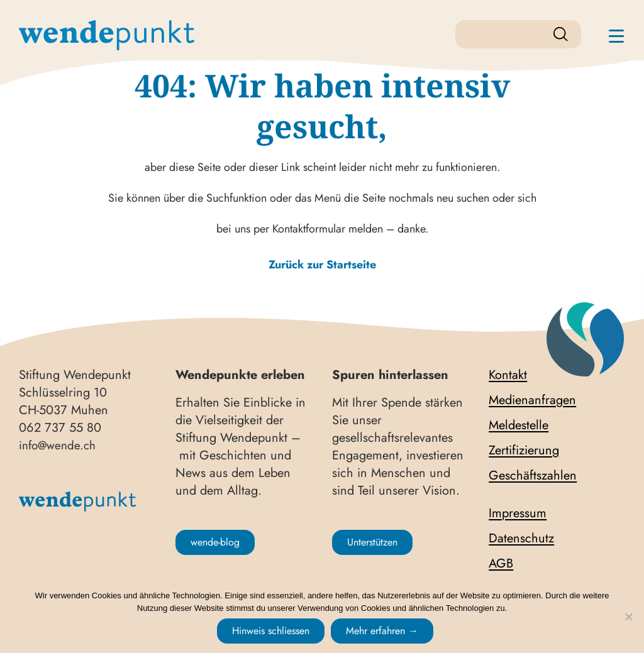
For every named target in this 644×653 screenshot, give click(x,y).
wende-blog (215, 542)
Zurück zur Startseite (322, 265)
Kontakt (508, 375)
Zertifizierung (524, 451)
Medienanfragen (532, 400)
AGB (501, 564)
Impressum (518, 513)
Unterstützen (372, 542)
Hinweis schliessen (271, 631)
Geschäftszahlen (533, 476)
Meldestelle (519, 425)
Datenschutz (521, 539)
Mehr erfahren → (382, 631)
